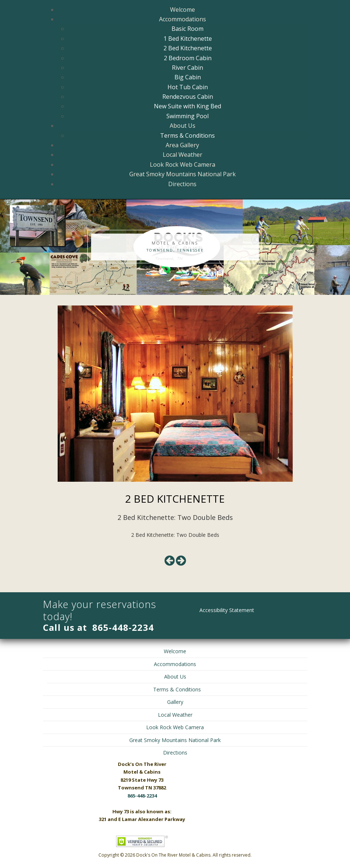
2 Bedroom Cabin (188, 58)
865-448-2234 (123, 627)
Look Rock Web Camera (183, 164)
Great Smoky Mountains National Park (183, 174)
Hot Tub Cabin (188, 87)
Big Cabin (188, 77)
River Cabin (187, 68)
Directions (182, 184)
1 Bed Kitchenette (188, 39)
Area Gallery (182, 145)
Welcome (183, 10)
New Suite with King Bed (187, 106)
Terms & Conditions (187, 135)
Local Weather (183, 155)
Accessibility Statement (227, 610)
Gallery (175, 702)
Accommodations (183, 19)
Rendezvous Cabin (188, 97)
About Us (183, 126)
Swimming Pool (187, 116)
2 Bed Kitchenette (188, 48)
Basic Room (187, 29)
